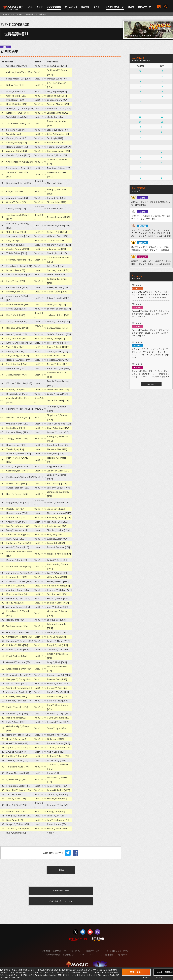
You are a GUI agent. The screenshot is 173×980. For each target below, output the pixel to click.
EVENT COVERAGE (16, 14)
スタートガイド (36, 7)
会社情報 (109, 955)
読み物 (131, 7)
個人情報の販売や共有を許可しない (61, 955)
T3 (140, 107)
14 (140, 91)
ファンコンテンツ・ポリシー (119, 951)
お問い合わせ (122, 955)
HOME (5, 14)
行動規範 (57, 951)
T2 (140, 142)
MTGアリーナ (145, 7)
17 (140, 76)
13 (140, 96)
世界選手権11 (30, 14)
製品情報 (85, 7)
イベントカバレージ (115, 7)
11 (140, 117)
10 (140, 122)
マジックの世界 (54, 7)
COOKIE (82, 955)
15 (140, 86)
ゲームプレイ (71, 7)
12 (140, 112)
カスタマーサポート (95, 951)
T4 (140, 101)
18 (140, 71)
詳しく (158, 977)
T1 (140, 147)
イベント (98, 7)
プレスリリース (95, 955)
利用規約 (46, 951)
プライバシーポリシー (73, 951)
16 (140, 81)
